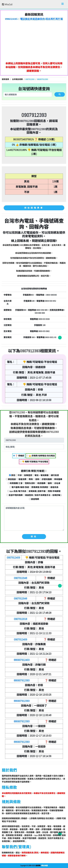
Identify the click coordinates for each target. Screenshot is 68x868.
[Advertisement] (34, 40)
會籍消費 (21, 479)
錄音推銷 (34, 499)
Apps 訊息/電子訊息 (17, 491)
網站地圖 (45, 866)
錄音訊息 (53, 487)
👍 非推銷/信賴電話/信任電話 (41, 456)
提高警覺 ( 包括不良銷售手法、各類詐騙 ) (42, 495)
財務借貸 (27, 475)
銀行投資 (54, 475)
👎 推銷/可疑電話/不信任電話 (34, 462)
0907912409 (13, 558)
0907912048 (20, 578)
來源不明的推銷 (15, 495)
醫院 (49, 483)
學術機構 (57, 479)
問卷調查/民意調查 (39, 487)
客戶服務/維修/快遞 (19, 487)
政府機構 (40, 483)
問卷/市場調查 (53, 491)
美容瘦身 (11, 479)
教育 (30, 479)
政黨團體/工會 (15, 483)
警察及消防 (29, 483)
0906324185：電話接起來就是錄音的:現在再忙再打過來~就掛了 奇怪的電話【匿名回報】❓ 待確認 (34, 19)
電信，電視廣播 (40, 475)
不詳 (19, 475)
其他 (12, 475)
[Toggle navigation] (63, 4)
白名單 (56, 483)
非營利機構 (46, 479)
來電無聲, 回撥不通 (36, 491)
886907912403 (22, 660)
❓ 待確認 (19, 456)
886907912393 (22, 680)
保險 (36, 479)
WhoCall (7, 4)
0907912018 (20, 619)
